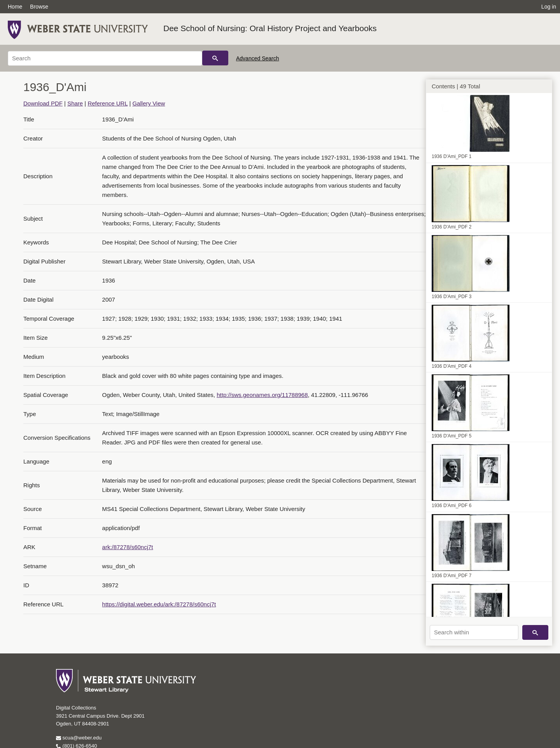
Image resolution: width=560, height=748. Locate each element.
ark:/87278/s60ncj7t (128, 547)
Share (75, 103)
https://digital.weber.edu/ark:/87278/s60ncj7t (159, 604)
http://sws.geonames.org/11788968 (262, 395)
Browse (39, 7)
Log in (549, 7)
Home (15, 7)
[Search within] (474, 632)
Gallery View (149, 103)
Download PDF (43, 103)
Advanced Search (258, 58)
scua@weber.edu (79, 738)
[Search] (105, 58)
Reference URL (108, 103)
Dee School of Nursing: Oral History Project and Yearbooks (270, 28)
